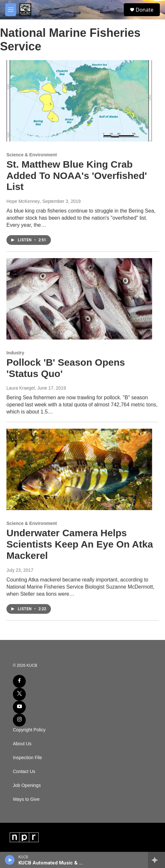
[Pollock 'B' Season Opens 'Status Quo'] (79, 299)
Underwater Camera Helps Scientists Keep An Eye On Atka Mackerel (80, 544)
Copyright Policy (29, 730)
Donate (145, 10)
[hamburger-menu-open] (11, 10)
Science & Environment (32, 155)
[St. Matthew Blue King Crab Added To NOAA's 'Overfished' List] (79, 101)
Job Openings (27, 785)
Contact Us (24, 772)
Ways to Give (26, 799)
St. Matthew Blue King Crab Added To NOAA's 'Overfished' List (77, 176)
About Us (22, 744)
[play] (10, 860)
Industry (15, 353)
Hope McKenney (23, 201)
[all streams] (156, 860)
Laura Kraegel (21, 388)
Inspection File (27, 758)
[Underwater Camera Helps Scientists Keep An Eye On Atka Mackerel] (79, 469)
